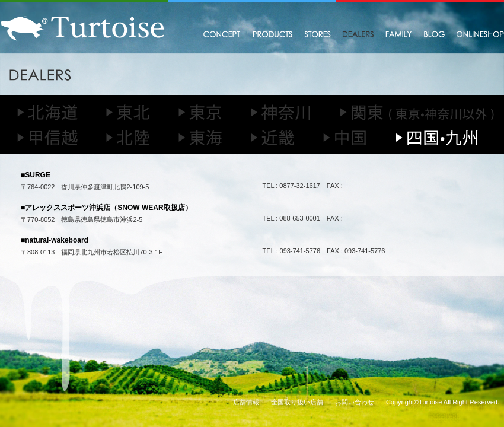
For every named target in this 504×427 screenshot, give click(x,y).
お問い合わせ (355, 402)
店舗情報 (246, 402)
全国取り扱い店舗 (297, 402)
